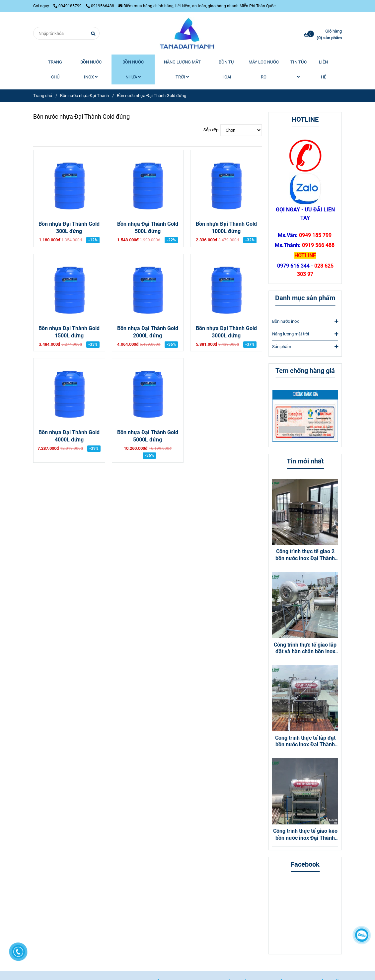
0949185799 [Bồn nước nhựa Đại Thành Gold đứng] (68, 6)
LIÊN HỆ (323, 69)
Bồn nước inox (305, 321)
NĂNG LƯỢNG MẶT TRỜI (182, 69)
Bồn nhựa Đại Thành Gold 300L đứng (69, 228)
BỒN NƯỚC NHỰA (133, 69)
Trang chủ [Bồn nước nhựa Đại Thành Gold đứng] (43, 96)
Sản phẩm (305, 347)
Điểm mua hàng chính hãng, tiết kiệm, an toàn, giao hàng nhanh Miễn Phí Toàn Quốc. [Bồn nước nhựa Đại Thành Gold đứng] (197, 6)
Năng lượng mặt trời (305, 334)
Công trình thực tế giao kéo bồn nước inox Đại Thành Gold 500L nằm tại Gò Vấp (305, 835)
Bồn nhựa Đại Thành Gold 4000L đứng (69, 436)
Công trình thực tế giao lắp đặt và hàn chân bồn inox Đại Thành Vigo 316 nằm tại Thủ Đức (305, 649)
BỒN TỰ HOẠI (226, 69)
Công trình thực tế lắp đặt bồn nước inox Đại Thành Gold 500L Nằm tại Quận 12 (305, 742)
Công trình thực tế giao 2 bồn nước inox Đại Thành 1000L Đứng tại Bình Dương (305, 555)
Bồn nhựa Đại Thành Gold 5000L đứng (148, 436)
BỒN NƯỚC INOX (91, 69)
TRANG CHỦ (55, 69)
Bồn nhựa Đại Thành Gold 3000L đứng (226, 332)
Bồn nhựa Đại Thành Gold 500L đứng (148, 228)
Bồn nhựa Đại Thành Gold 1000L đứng (226, 228)
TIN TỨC (299, 69)
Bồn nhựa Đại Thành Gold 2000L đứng (148, 332)
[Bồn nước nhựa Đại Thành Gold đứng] (187, 33)
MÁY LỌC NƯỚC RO (264, 69)
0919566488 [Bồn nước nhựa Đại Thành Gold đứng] (100, 6)
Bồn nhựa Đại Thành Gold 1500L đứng (69, 332)
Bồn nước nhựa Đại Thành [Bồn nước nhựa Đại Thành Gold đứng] (84, 96)
